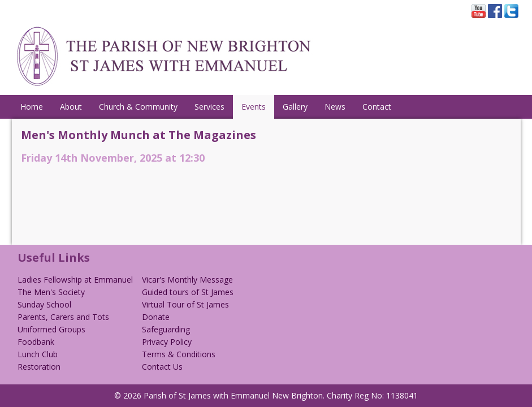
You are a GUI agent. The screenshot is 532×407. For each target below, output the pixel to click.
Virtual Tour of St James (185, 304)
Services (209, 107)
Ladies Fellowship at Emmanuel (75, 280)
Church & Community (138, 107)
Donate (156, 317)
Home (32, 107)
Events (254, 107)
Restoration (39, 367)
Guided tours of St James (188, 292)
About (71, 107)
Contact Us (162, 367)
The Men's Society (51, 292)
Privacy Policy (167, 342)
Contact (377, 107)
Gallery (295, 107)
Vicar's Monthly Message (187, 280)
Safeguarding (166, 329)
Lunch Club (38, 354)
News (335, 107)
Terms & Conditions (179, 354)
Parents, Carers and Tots (63, 317)
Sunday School (44, 304)
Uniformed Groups (51, 329)
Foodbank (36, 342)
